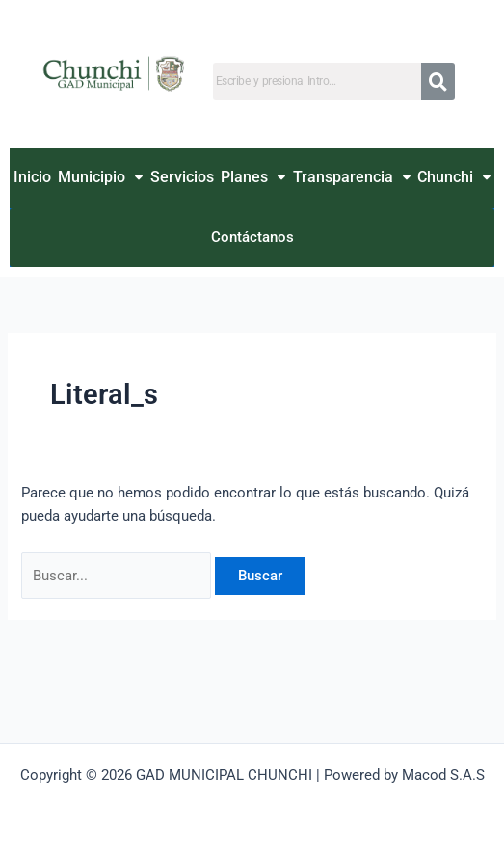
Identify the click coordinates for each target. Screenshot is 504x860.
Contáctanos (252, 237)
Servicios (182, 177)
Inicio (32, 177)
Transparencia (352, 177)
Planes (253, 177)
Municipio (100, 177)
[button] (101, 178)
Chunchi (454, 177)
